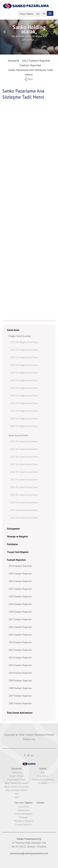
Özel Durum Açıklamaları (20, 713)
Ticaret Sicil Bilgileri (18, 552)
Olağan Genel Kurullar (20, 336)
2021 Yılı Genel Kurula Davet (24, 457)
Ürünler (43, 768)
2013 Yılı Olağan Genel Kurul (24, 403)
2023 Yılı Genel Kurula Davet (24, 441)
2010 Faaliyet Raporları (20, 673)
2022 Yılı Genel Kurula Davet (24, 449)
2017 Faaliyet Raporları (20, 619)
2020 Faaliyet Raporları (20, 596)
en (38, 14)
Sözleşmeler (13, 529)
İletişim (40, 803)
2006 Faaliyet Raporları (20, 703)
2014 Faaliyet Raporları (20, 642)
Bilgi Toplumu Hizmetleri (17, 783)
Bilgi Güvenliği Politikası (17, 790)
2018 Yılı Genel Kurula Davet (24, 472)
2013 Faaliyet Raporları (20, 650)
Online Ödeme (26, 14)
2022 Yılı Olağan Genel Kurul (24, 342)
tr (44, 14)
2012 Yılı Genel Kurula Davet (24, 518)
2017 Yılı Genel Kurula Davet (24, 480)
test (17, 794)
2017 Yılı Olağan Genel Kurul (24, 373)
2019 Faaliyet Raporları (20, 604)
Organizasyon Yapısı (17, 779)
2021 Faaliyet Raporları (20, 589)
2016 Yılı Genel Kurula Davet (24, 487)
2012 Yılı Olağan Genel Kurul (24, 411)
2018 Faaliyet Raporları (20, 612)
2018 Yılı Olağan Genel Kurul (24, 365)
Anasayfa (13, 61)
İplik (43, 772)
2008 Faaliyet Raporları (20, 688)
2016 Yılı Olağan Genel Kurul (24, 380)
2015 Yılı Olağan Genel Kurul (24, 388)
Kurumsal (17, 768)
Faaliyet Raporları (30, 65)
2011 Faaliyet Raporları (36, 61)
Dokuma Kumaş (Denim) (43, 779)
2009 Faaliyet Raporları (20, 680)
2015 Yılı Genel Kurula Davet (24, 495)
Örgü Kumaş (43, 776)
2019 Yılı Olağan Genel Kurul (24, 357)
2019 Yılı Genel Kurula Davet (24, 464)
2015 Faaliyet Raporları (20, 635)
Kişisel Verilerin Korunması (17, 787)
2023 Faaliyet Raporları (20, 574)
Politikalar (12, 544)
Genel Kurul (13, 330)
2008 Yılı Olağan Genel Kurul (24, 418)
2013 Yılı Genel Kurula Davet (24, 510)
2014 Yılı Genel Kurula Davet (24, 502)
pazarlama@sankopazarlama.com (29, 853)
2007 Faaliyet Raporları (20, 696)
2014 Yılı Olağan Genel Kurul (24, 396)
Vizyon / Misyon (17, 776)
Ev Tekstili (43, 783)
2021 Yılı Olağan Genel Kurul (24, 350)
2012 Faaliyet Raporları (20, 658)
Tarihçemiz (17, 772)
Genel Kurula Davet (18, 435)
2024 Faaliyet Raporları (20, 566)
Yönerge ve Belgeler (17, 536)
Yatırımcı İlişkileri (24, 803)
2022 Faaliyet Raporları (20, 581)
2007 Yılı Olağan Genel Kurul (24, 426)
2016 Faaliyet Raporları (20, 627)
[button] (4, 32)
